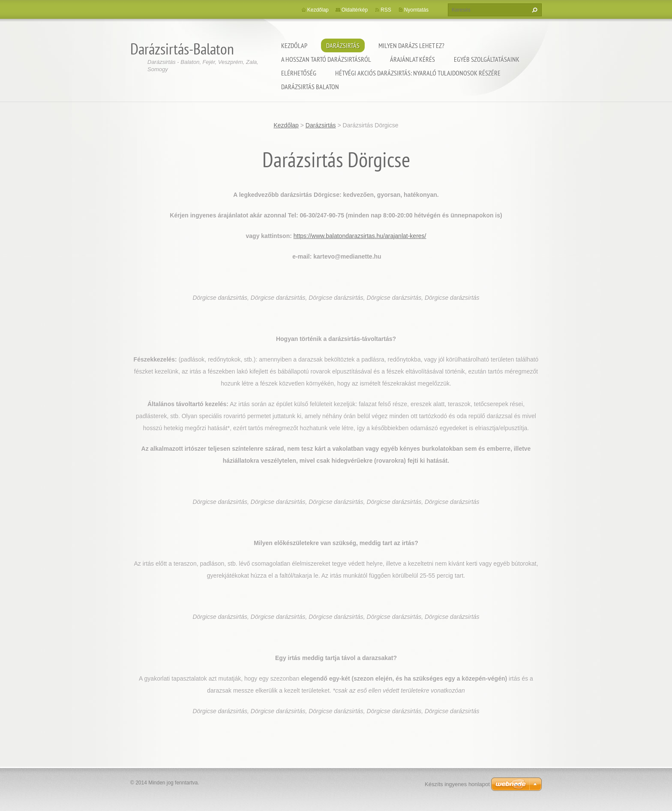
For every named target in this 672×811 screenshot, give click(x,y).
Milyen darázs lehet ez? (411, 45)
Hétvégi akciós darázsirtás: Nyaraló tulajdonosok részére (418, 73)
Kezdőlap (294, 45)
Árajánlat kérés (412, 59)
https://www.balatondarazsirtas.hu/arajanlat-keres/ (360, 236)
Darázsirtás (343, 45)
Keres (534, 10)
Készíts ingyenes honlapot (457, 784)
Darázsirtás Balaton (310, 87)
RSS (386, 10)
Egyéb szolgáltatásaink (487, 59)
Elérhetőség (299, 73)
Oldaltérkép (355, 10)
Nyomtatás (416, 10)
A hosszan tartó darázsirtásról (326, 59)
